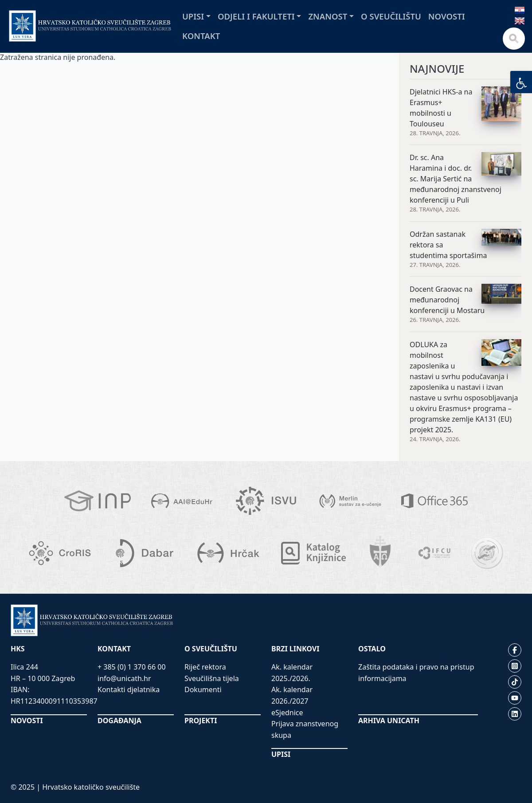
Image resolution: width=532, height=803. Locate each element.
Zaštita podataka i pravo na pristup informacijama (416, 673)
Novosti (447, 16)
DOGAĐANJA (119, 721)
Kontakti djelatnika (129, 689)
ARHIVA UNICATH (389, 721)
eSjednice (287, 713)
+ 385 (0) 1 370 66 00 (132, 667)
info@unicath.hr (124, 678)
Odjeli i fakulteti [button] (256, 16)
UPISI (281, 754)
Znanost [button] (328, 16)
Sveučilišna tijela (212, 678)
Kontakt (201, 36)
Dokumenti (203, 689)
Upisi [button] (193, 16)
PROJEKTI (201, 721)
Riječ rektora (205, 667)
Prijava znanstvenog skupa (305, 729)
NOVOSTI (27, 721)
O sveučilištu (391, 16)
